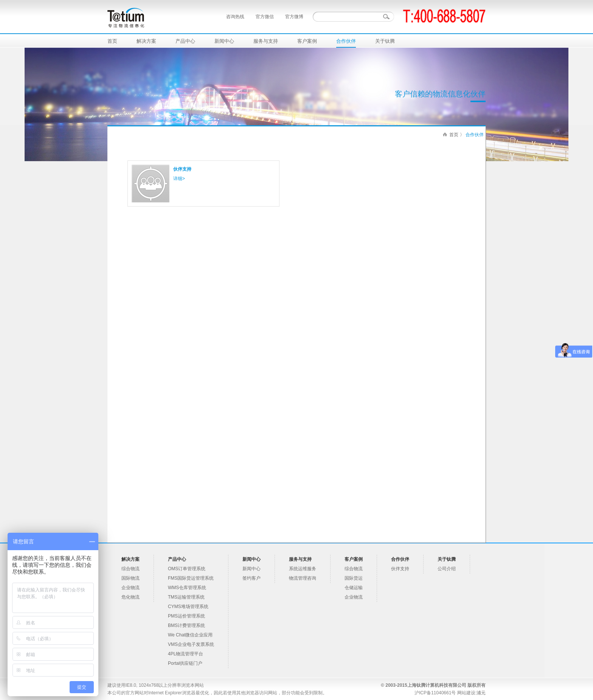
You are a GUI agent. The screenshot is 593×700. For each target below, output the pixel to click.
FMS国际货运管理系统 (191, 578)
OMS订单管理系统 (187, 569)
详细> (179, 179)
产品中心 (185, 41)
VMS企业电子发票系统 (191, 644)
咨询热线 (235, 17)
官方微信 (265, 17)
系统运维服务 (303, 569)
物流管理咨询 (303, 578)
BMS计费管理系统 (186, 625)
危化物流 (130, 597)
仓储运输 (354, 588)
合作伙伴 (346, 41)
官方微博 (294, 17)
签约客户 (251, 578)
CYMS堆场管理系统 (188, 607)
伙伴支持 (182, 169)
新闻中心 (224, 41)
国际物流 (130, 578)
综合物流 (130, 569)
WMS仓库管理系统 (187, 588)
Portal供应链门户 (185, 663)
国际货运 (354, 578)
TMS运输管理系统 (186, 597)
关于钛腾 (385, 41)
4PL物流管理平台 (186, 654)
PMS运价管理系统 (186, 616)
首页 (112, 41)
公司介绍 (447, 569)
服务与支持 (266, 41)
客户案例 (307, 41)
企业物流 (130, 588)
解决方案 (146, 41)
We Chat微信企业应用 (190, 635)
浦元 (481, 693)
